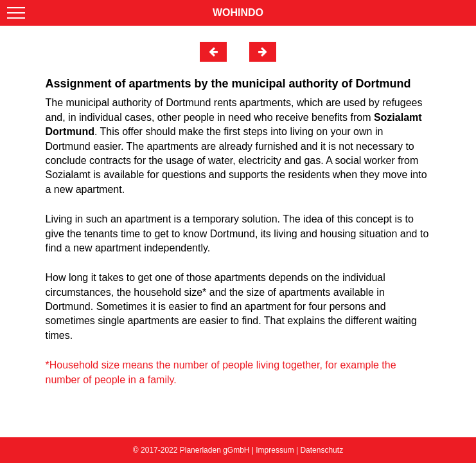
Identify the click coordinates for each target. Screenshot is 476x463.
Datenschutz (322, 450)
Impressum (275, 450)
